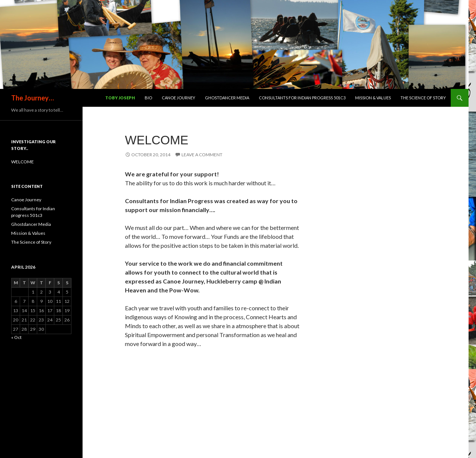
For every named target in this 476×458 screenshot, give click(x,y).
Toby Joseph (120, 98)
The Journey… (33, 98)
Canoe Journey (178, 98)
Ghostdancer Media (227, 98)
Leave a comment (202, 155)
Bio (148, 98)
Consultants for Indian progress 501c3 (302, 98)
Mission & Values (373, 98)
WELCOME (157, 140)
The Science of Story (423, 98)
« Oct (16, 337)
